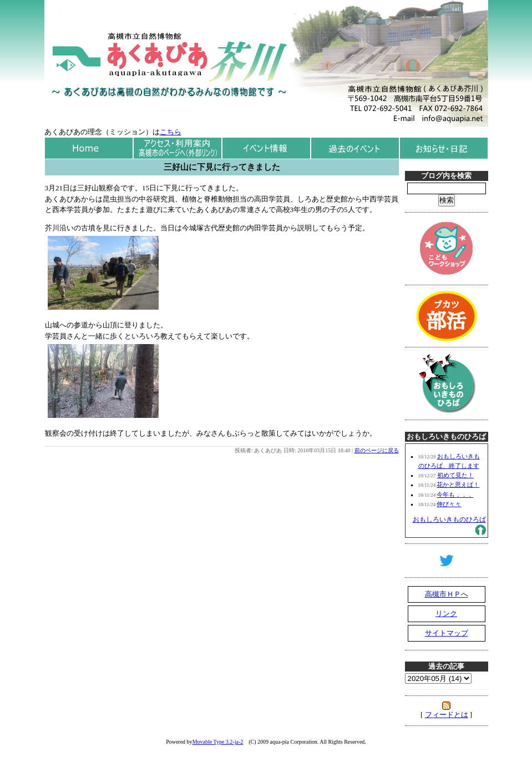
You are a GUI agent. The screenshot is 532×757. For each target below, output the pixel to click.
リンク (446, 614)
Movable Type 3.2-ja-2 (218, 742)
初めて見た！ (455, 475)
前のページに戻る (377, 450)
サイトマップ (447, 633)
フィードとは (447, 715)
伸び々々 (449, 504)
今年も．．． (455, 494)
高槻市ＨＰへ (447, 594)
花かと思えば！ (458, 485)
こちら (171, 132)
